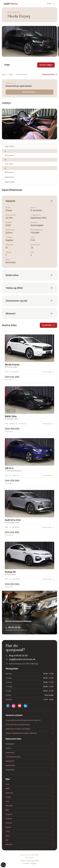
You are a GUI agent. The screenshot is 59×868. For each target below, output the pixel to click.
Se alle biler (48, 326)
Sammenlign (29, 765)
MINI (29, 810)
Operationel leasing (29, 757)
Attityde (34, 863)
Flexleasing (29, 753)
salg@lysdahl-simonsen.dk (22, 659)
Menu (51, 4)
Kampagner (29, 744)
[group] (29, 41)
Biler (11, 74)
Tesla (29, 832)
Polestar (29, 819)
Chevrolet (29, 793)
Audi (29, 784)
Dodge (29, 797)
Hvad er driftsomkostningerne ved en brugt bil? (29, 720)
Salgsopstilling (50, 74)
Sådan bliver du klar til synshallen (29, 729)
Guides (29, 748)
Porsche (29, 823)
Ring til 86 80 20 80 (18, 656)
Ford (29, 802)
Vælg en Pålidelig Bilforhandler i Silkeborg (29, 733)
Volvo (29, 836)
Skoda (29, 827)
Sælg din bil (29, 761)
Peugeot (29, 814)
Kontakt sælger (46, 65)
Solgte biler (29, 770)
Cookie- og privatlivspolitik (30, 861)
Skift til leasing (30, 92)
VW (29, 840)
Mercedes (29, 806)
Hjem (4, 74)
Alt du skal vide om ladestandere (29, 725)
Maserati (29, 845)
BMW (29, 789)
